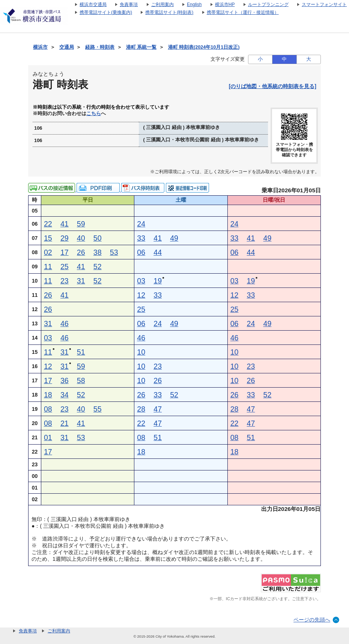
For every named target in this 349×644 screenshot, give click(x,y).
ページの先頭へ (312, 620)
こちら (94, 114)
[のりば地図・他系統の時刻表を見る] (273, 86)
